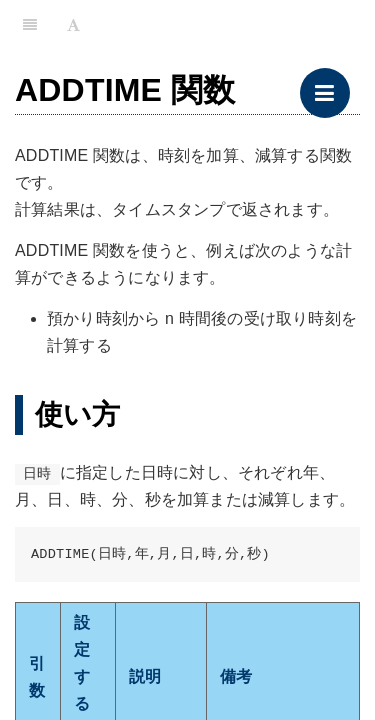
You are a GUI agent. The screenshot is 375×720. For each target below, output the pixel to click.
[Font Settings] (73, 25)
